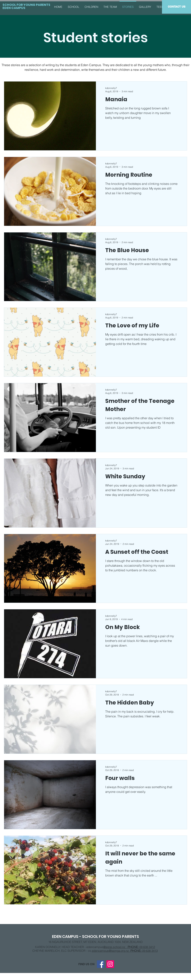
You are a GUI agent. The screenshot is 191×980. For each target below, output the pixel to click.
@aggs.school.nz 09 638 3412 (129, 947)
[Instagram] (110, 964)
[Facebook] (101, 964)
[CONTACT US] (176, 7)
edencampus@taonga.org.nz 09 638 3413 (125, 951)
